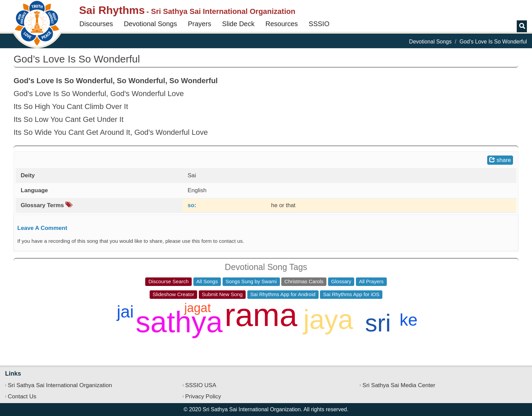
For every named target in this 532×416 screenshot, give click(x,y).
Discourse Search (168, 281)
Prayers (200, 24)
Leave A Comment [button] (42, 228)
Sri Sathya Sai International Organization (60, 385)
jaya (328, 319)
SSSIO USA (201, 385)
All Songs (207, 281)
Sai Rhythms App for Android (283, 294)
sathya (179, 322)
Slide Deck (239, 24)
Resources (282, 24)
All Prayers (371, 281)
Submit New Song (222, 294)
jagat (197, 308)
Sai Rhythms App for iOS (351, 294)
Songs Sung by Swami (251, 281)
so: (192, 205)
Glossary (341, 281)
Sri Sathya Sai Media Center (399, 385)
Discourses (96, 24)
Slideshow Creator (174, 294)
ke (409, 320)
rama (261, 315)
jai (125, 312)
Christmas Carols (304, 281)
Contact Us (22, 396)
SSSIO (319, 24)
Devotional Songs (150, 24)
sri (378, 323)
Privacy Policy (203, 396)
